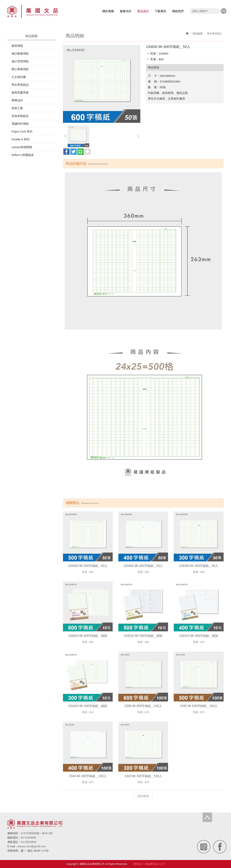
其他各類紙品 (20, 116)
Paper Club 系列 (22, 131)
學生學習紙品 (20, 85)
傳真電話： (14, 842)
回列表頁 (143, 796)
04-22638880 (29, 838)
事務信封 (17, 100)
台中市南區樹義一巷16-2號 (37, 833)
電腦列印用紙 (20, 124)
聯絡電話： (14, 838)
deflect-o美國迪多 (23, 155)
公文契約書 (19, 77)
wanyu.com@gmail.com (32, 846)
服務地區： (14, 833)
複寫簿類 (17, 46)
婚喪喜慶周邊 (20, 92)
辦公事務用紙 (20, 69)
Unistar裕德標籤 (22, 147)
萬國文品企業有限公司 (33, 11)
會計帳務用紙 (20, 54)
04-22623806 (29, 842)
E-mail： (13, 846)
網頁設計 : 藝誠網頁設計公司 (149, 864)
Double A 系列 (20, 139)
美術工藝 (17, 108)
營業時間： (14, 851)
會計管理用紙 (20, 61)
